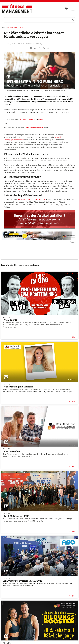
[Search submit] (74, 20)
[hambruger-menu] (71, 9)
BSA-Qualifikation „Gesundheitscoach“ (31, 200)
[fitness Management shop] (66, 9)
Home (5, 27)
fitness (29, 128)
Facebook (23, 119)
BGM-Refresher (12, 451)
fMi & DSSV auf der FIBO (16, 516)
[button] (31, 48)
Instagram (31, 119)
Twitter (41, 119)
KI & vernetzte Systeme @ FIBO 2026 (23, 581)
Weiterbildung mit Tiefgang (18, 387)
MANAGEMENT (37, 128)
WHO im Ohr (10, 320)
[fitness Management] (18, 9)
